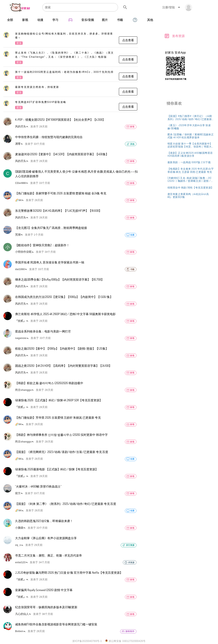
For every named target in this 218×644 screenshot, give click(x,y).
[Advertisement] (190, 114)
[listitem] (71, 39)
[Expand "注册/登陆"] (172, 7)
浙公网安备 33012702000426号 (125, 641)
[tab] (10, 20)
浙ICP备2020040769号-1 (87, 641)
